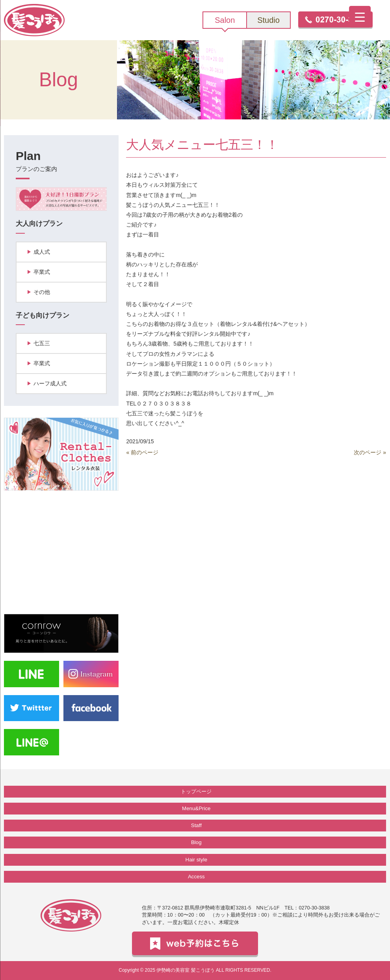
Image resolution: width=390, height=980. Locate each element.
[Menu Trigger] (360, 17)
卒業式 (42, 272)
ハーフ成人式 (50, 383)
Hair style (196, 860)
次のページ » (370, 452)
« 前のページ (142, 452)
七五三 (42, 343)
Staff (196, 825)
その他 (42, 292)
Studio (268, 20)
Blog (196, 842)
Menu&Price (196, 808)
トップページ (196, 791)
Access (196, 877)
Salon (225, 20)
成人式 (42, 252)
